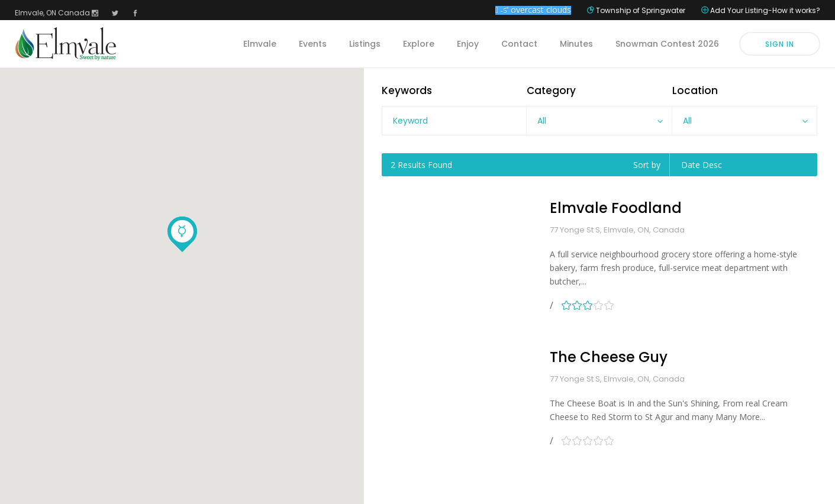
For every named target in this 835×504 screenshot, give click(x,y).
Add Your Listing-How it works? (765, 10)
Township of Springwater (641, 10)
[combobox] (599, 121)
